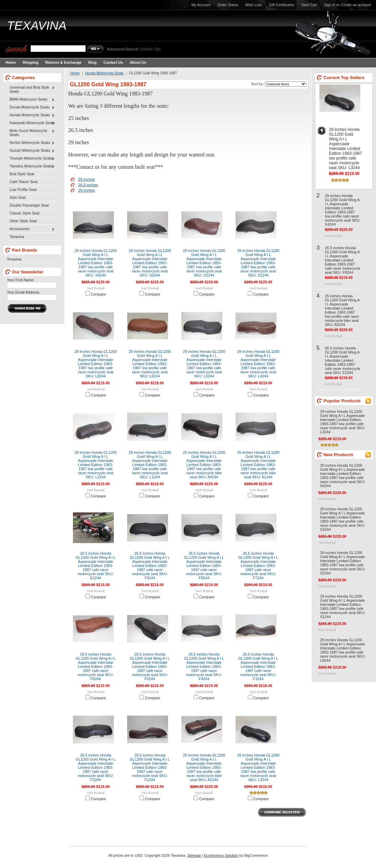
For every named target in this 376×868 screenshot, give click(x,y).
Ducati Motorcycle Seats (31, 107)
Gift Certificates (282, 5)
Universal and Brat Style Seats (31, 89)
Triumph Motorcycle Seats (31, 159)
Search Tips (151, 49)
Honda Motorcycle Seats (31, 115)
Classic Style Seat (25, 213)
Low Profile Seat (23, 190)
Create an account (356, 5)
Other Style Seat (23, 221)
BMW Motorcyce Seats (31, 100)
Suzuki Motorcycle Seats (31, 151)
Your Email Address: (24, 292)
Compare (98, 294)
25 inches (86, 179)
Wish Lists (254, 5)
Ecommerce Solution (221, 855)
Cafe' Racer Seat (24, 182)
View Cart (309, 5)
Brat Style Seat (22, 174)
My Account (201, 5)
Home (75, 73)
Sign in (329, 5)
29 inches (86, 190)
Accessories (31, 229)
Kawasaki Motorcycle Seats (31, 123)
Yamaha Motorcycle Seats (31, 166)
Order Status (228, 5)
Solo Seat (18, 197)
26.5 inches (88, 185)
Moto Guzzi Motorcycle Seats (31, 133)
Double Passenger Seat (29, 205)
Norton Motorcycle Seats (31, 143)
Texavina (17, 237)
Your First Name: (21, 280)
